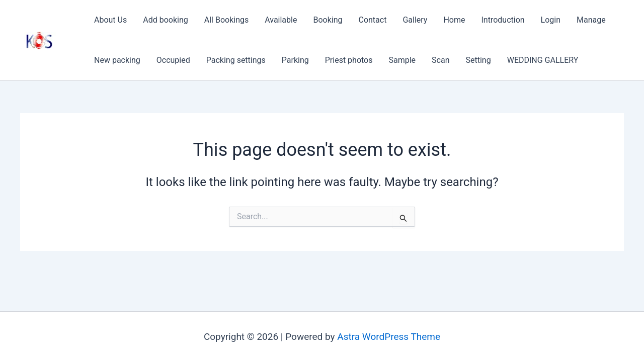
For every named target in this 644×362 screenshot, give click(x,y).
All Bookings (226, 20)
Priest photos (349, 60)
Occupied (173, 60)
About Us (110, 20)
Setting (478, 60)
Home (454, 20)
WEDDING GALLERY (543, 60)
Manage (591, 20)
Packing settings (236, 60)
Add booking (166, 20)
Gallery (415, 20)
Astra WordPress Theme (389, 337)
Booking (328, 20)
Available (281, 20)
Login (551, 20)
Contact (372, 20)
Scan (440, 60)
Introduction (503, 20)
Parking (295, 60)
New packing (117, 60)
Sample (403, 60)
